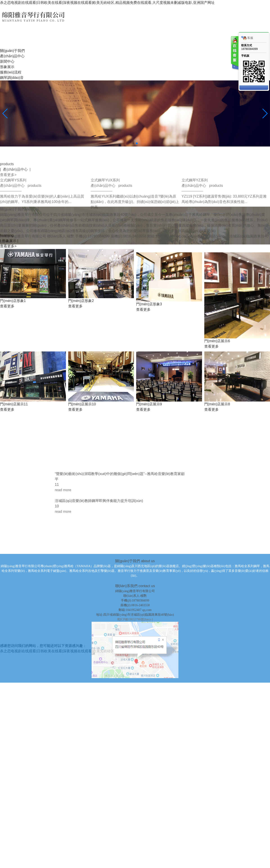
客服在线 (234, 53)
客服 (247, 38)
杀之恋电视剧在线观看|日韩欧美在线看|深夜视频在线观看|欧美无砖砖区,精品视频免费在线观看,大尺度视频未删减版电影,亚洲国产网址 (107, 3)
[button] (133, 143)
